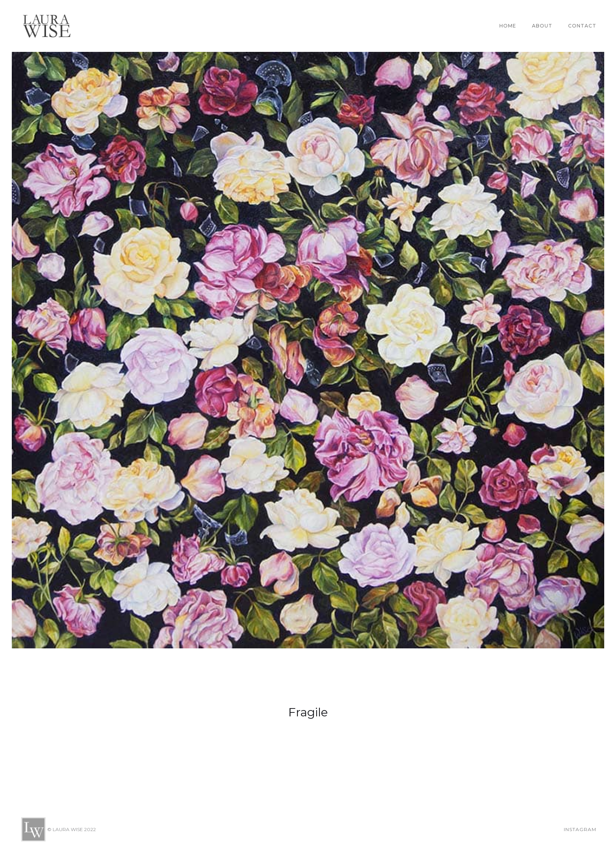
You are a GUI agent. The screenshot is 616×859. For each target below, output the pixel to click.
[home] (47, 26)
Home (508, 26)
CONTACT (582, 26)
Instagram (580, 829)
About (542, 26)
